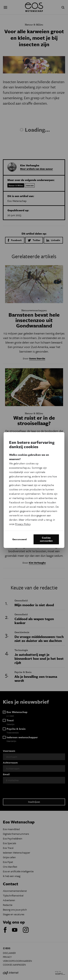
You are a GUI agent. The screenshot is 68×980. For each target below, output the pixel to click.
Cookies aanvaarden (46, 539)
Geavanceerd (19, 539)
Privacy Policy (23, 524)
